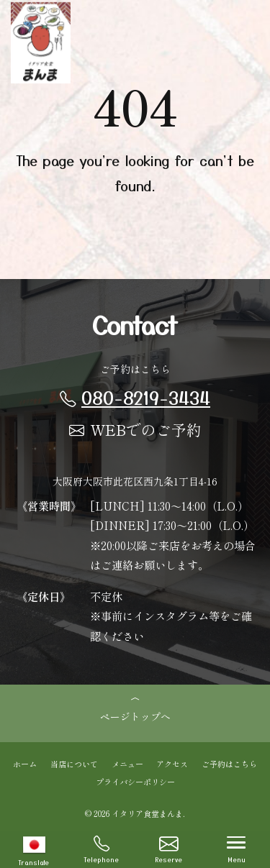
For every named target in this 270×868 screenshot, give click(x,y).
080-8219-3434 (135, 397)
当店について (74, 763)
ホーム (25, 763)
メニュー (127, 763)
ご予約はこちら (229, 763)
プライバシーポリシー (135, 781)
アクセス (172, 763)
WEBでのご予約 (135, 429)
